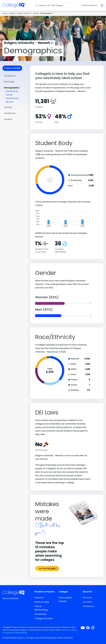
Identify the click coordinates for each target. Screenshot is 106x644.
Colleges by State (44, 618)
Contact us (88, 606)
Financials (9, 82)
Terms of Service (65, 638)
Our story (87, 598)
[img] (14, 7)
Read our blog (42, 602)
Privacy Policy (50, 638)
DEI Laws (10, 102)
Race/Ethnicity (12, 98)
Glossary (39, 598)
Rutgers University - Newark (28, 13)
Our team (88, 602)
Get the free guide (47, 568)
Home (5, 13)
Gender (9, 95)
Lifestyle (8, 107)
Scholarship (40, 614)
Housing (8, 119)
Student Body (12, 91)
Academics (10, 113)
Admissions (10, 76)
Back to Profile (12, 68)
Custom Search (89, 5)
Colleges (12, 13)
